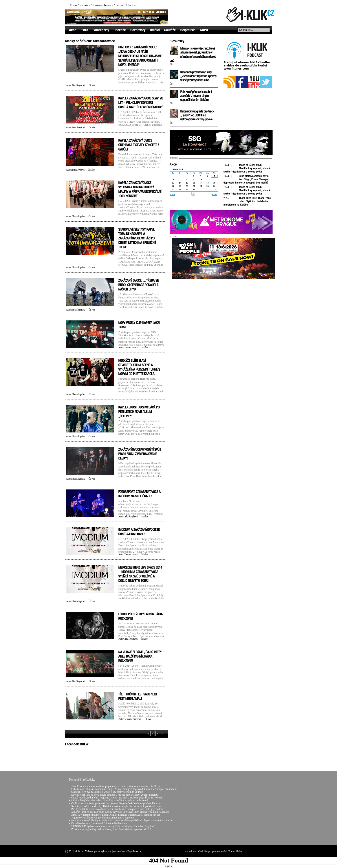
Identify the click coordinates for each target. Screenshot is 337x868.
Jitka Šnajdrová (78, 85)
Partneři (120, 5)
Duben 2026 (177, 169)
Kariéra (97, 5)
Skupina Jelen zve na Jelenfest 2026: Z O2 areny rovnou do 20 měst (107, 792)
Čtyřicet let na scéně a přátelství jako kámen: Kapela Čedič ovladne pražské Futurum (116, 803)
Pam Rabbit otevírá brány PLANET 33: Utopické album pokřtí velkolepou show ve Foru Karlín (122, 820)
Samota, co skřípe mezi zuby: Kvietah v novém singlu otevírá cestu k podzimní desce (116, 806)
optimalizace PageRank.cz (127, 851)
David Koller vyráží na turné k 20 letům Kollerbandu (99, 823)
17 (201, 183)
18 (207, 183)
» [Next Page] (162, 734)
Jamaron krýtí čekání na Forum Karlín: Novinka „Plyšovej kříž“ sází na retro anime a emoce (120, 812)
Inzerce (109, 5)
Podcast (132, 5)
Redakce (85, 5)
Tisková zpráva (78, 216)
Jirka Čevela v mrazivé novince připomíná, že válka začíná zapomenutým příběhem (115, 786)
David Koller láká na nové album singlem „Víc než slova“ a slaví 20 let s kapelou (114, 795)
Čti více (92, 85)
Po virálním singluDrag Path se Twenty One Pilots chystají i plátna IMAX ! (111, 829)
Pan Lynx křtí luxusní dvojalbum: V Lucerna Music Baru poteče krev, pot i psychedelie (117, 809)
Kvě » (215, 194)
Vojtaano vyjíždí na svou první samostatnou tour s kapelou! (103, 818)
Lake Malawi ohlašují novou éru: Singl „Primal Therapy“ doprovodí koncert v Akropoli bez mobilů (124, 789)
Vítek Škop (204, 851)
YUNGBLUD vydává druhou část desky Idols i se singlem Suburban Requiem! (113, 826)
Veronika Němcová (133, 719)
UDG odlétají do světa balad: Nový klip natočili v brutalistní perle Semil (110, 800)
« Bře (173, 194)
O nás (73, 5)
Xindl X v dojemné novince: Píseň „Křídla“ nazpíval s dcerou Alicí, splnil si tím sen (116, 815)
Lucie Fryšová (78, 170)
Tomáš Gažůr (236, 851)
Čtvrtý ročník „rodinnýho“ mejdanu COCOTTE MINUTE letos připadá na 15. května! (117, 798)
